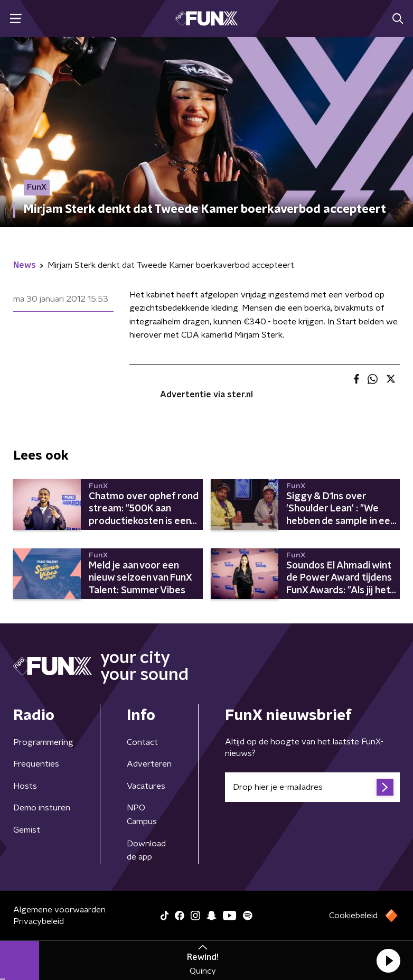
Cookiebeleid (353, 916)
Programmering (43, 742)
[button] (388, 960)
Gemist (27, 830)
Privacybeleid (39, 921)
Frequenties (36, 764)
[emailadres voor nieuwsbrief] (312, 787)
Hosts (25, 786)
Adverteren (149, 764)
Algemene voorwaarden (59, 910)
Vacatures (146, 786)
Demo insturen (42, 808)
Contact (142, 742)
